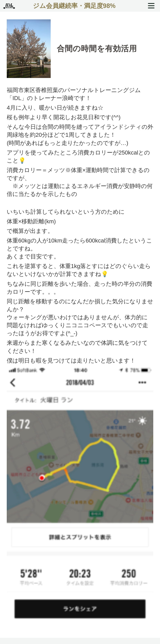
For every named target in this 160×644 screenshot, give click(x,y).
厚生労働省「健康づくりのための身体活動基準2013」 (82, 202)
